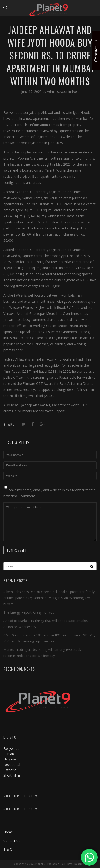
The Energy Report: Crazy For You (29, 612)
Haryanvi (10, 759)
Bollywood (12, 748)
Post (75, 92)
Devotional (12, 765)
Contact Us (12, 841)
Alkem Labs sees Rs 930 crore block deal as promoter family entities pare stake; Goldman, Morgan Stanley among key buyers (49, 598)
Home (8, 832)
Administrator (58, 92)
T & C (8, 849)
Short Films (12, 775)
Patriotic (10, 770)
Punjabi (9, 754)
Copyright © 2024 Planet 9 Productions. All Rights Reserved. (50, 864)
